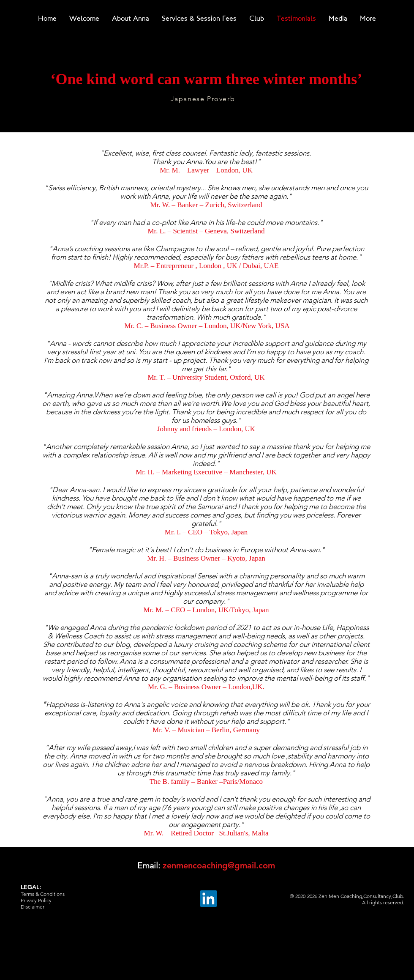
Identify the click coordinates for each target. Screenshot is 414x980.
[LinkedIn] (208, 899)
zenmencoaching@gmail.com (219, 865)
